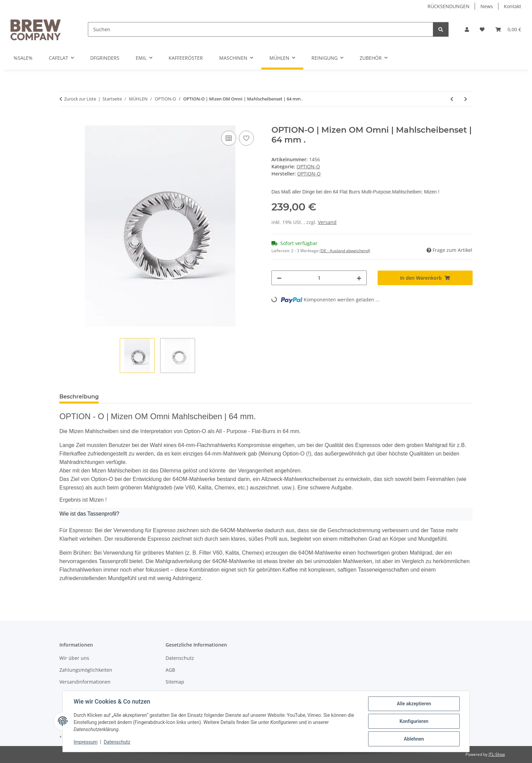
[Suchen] (261, 29)
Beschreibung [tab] (79, 397)
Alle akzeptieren (414, 704)
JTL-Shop (497, 754)
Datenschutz (117, 742)
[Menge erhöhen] (359, 278)
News (487, 6)
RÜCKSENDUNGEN (449, 6)
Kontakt (512, 6)
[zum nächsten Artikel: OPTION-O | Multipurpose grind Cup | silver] (466, 99)
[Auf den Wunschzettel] (246, 138)
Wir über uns (74, 658)
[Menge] (319, 278)
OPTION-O (308, 166)
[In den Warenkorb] (65, 122)
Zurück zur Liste (80, 99)
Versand (327, 222)
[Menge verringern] (279, 278)
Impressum (85, 742)
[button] (467, 29)
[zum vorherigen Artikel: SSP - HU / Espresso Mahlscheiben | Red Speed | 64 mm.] (452, 99)
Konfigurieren (414, 721)
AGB (170, 670)
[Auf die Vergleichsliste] (229, 138)
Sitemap (175, 682)
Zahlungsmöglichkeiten (86, 670)
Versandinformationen (85, 682)
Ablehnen (414, 739)
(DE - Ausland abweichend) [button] (345, 251)
